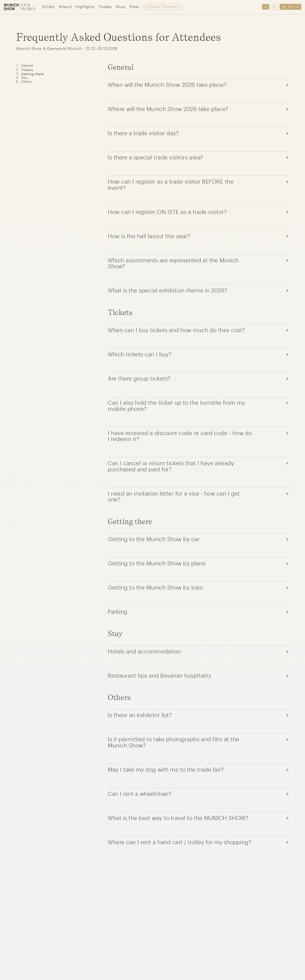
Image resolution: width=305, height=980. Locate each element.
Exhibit (49, 7)
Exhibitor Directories (162, 7)
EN (266, 7)
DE (274, 7)
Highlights (85, 7)
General (27, 65)
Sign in (290, 7)
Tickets (105, 7)
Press (134, 7)
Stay (25, 77)
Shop (120, 7)
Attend (65, 7)
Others (26, 81)
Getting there (33, 74)
